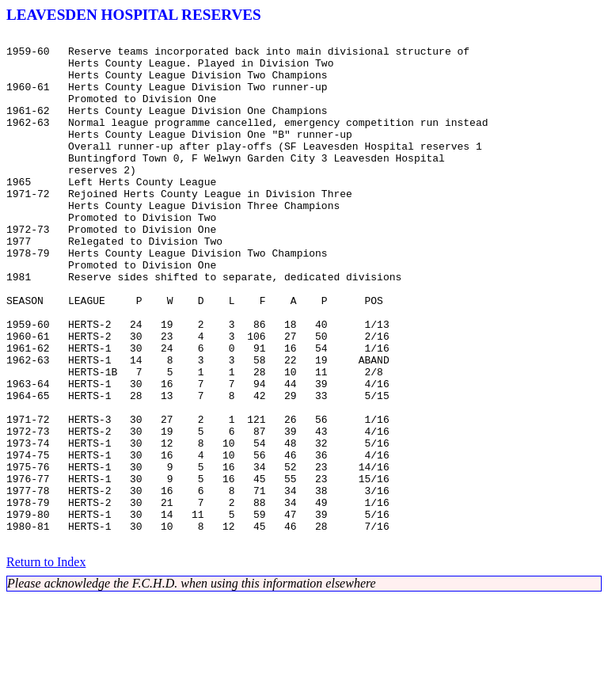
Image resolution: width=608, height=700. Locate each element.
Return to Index (46, 664)
